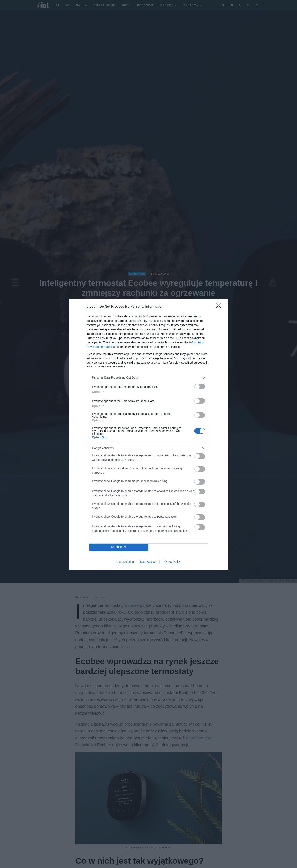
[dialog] (148, 434)
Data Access (148, 562)
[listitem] (148, 378)
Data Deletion (125, 562)
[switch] (200, 387)
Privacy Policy (172, 562)
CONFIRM (119, 547)
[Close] (220, 307)
